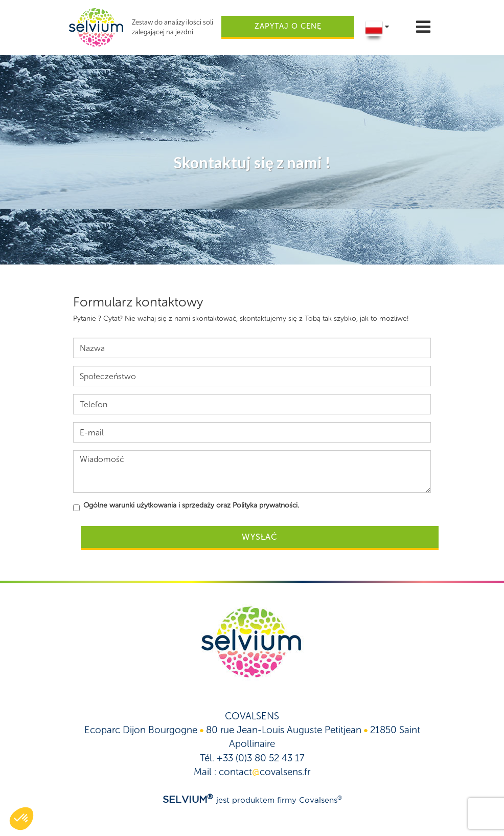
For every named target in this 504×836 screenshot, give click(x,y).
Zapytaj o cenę (288, 26)
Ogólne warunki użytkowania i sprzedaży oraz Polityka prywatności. (191, 505)
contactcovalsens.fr (265, 772)
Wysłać (260, 537)
